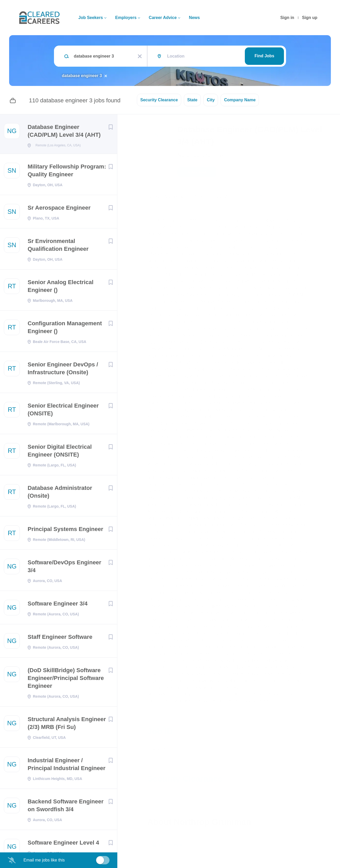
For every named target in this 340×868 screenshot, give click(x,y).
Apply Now (197, 172)
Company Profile (165, 845)
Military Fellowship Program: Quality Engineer (67, 172)
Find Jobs (264, 56)
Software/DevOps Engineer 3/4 (64, 568)
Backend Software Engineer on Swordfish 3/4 (66, 807)
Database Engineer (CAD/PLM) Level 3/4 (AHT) (64, 131)
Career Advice (163, 18)
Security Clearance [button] (159, 100)
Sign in (287, 18)
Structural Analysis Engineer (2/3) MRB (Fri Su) (67, 725)
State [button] (192, 100)
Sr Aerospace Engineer (59, 209)
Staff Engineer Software (60, 638)
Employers (126, 18)
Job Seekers (90, 18)
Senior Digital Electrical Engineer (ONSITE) (60, 452)
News (195, 18)
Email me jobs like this (44, 860)
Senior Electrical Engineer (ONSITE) (63, 411)
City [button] (211, 100)
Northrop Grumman (202, 155)
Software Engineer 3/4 (58, 605)
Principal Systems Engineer (65, 531)
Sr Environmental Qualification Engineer (58, 246)
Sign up (310, 18)
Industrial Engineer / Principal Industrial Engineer (66, 766)
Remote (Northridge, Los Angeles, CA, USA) (188, 196)
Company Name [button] (240, 100)
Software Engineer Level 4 (63, 844)
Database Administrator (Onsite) (60, 493)
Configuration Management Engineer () (65, 329)
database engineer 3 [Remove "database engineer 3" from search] (82, 76)
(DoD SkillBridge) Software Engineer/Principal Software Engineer (66, 680)
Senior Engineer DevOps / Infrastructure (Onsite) (63, 370)
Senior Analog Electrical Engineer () (60, 288)
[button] (318, 173)
